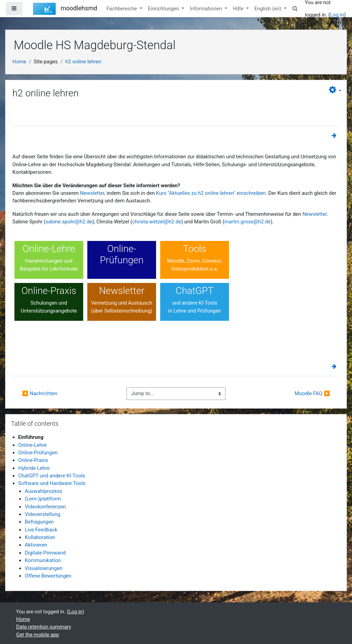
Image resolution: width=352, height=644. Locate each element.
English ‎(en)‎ (268, 9)
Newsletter (92, 193)
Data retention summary (44, 627)
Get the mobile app (38, 635)
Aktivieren (36, 545)
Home (19, 62)
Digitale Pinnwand (45, 553)
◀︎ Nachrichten (40, 393)
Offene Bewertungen (48, 576)
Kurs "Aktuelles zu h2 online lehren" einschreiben (211, 193)
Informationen (206, 9)
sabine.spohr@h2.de (69, 222)
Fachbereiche (122, 9)
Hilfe (239, 9)
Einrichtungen (164, 9)
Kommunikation (43, 560)
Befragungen (39, 522)
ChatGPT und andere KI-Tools (52, 476)
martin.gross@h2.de (248, 222)
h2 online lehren (83, 62)
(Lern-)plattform (43, 499)
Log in (337, 15)
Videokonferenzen (45, 507)
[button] (295, 9)
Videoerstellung (42, 514)
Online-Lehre (32, 445)
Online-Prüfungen (38, 453)
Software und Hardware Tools (52, 483)
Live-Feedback (41, 530)
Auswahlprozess (43, 491)
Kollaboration (40, 537)
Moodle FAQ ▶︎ (312, 393)
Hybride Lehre (34, 468)
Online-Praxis (33, 460)
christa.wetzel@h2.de (157, 222)
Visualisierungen (44, 568)
